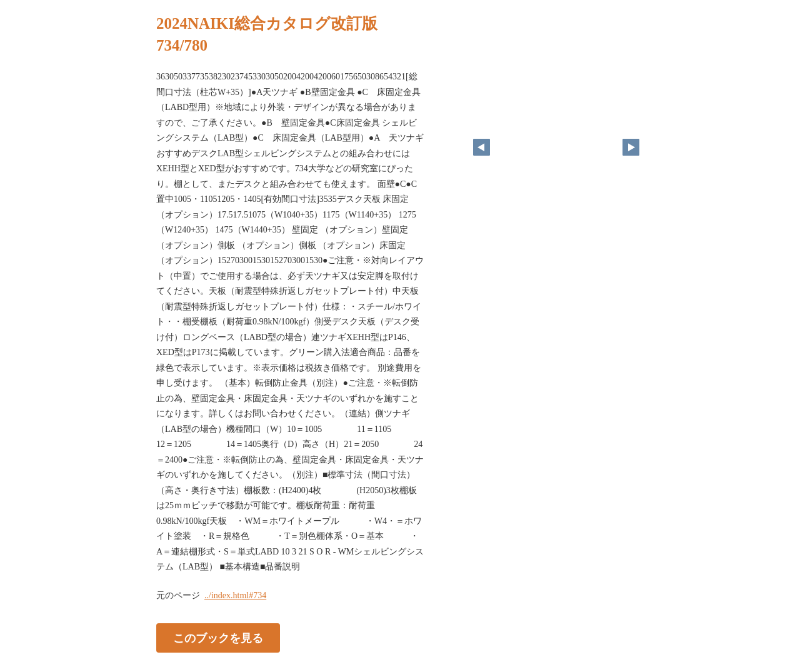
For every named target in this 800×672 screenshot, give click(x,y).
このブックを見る (218, 638)
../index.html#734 (235, 595)
